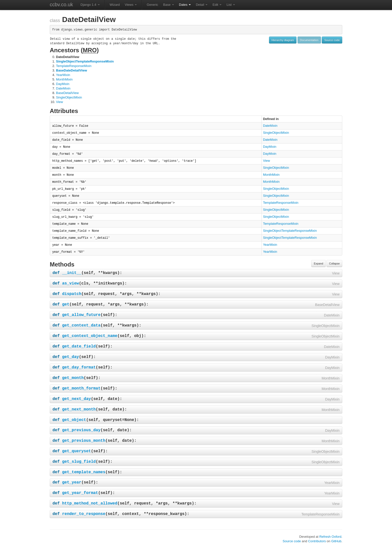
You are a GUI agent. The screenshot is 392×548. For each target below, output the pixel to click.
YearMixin (63, 75)
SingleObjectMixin (69, 97)
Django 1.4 (90, 5)
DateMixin (63, 88)
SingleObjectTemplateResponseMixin (85, 61)
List (231, 5)
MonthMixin (64, 79)
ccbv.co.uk (61, 4)
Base (169, 5)
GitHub (336, 541)
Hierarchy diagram (283, 40)
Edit (217, 5)
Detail (202, 5)
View (59, 102)
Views (131, 5)
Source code (332, 40)
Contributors (317, 541)
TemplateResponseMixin (74, 66)
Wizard (115, 5)
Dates (185, 5)
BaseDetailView (67, 93)
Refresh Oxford (330, 537)
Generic (152, 5)
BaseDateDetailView (71, 70)
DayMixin (63, 84)
